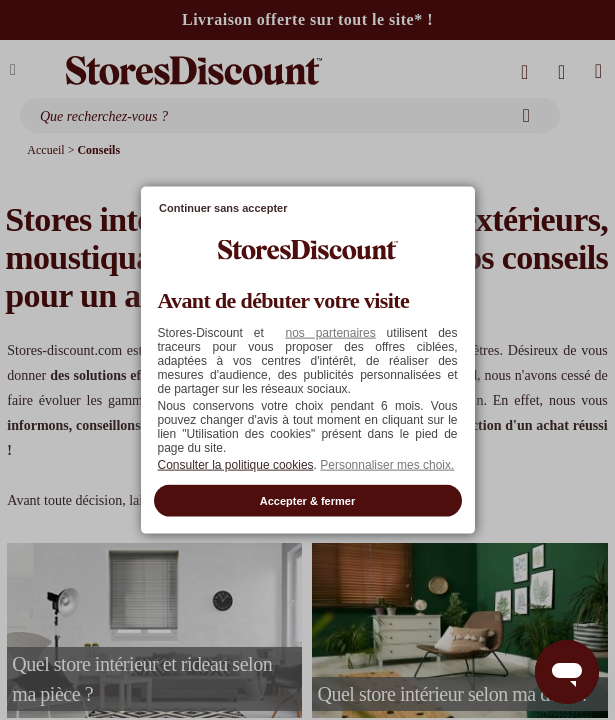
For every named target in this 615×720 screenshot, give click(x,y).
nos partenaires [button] (330, 332)
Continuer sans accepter (223, 208)
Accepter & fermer (307, 500)
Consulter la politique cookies (236, 464)
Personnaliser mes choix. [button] (387, 464)
